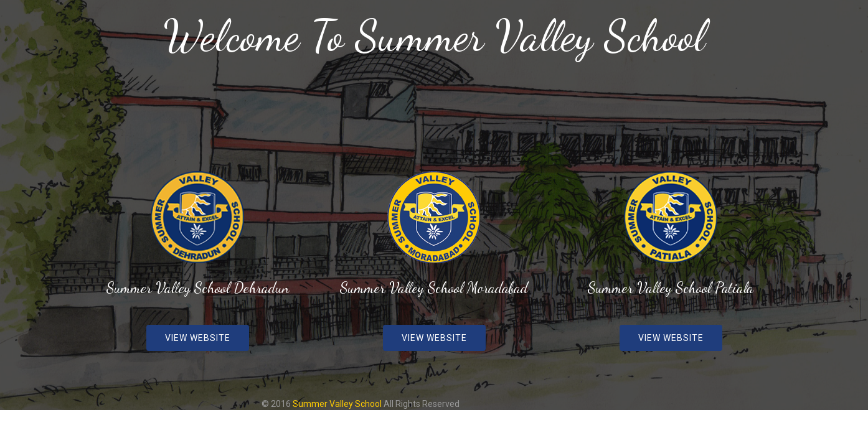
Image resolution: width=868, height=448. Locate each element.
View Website (198, 338)
